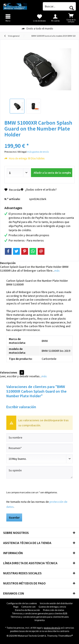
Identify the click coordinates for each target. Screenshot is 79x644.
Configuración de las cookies (22, 603)
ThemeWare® (65, 636)
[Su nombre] (39, 437)
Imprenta (40, 620)
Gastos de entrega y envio (52, 607)
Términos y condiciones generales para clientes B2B (40, 613)
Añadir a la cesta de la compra (52, 172)
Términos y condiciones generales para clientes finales (40, 617)
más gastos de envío (38, 152)
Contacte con (28, 607)
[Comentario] (39, 459)
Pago (16, 607)
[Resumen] (39, 448)
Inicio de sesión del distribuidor (56, 603)
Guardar (14, 517)
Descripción (8, 263)
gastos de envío (52, 628)
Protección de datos (54, 610)
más (57, 271)
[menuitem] (71, 18)
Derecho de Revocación (27, 610)
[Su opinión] (39, 472)
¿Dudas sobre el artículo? (39, 189)
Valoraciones (9, 372)
